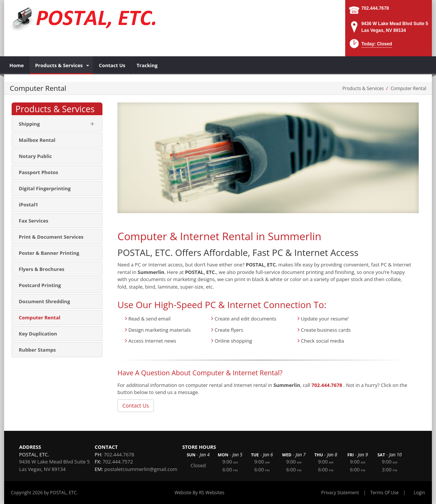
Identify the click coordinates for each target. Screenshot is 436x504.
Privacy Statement (340, 493)
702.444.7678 (375, 8)
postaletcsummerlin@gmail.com (141, 469)
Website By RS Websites (199, 493)
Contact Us (136, 405)
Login (419, 493)
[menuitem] (17, 65)
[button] (370, 46)
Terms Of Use (385, 493)
